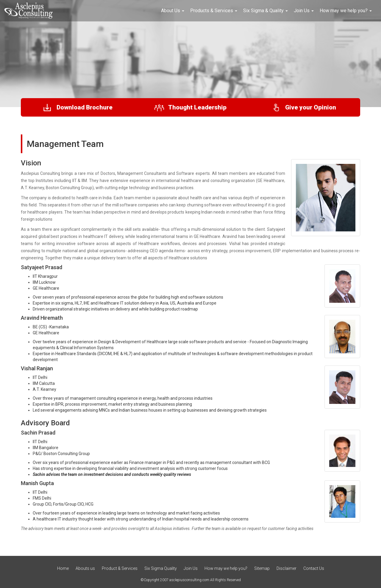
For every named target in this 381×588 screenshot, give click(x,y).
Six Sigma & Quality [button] (266, 11)
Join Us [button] (304, 11)
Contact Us (314, 568)
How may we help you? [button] (346, 11)
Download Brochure (78, 107)
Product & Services (120, 568)
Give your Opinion (304, 107)
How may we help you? (226, 568)
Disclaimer (286, 568)
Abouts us (85, 568)
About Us (173, 11)
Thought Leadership (190, 107)
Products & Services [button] (214, 11)
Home (63, 568)
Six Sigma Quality (161, 568)
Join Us (191, 568)
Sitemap (262, 568)
